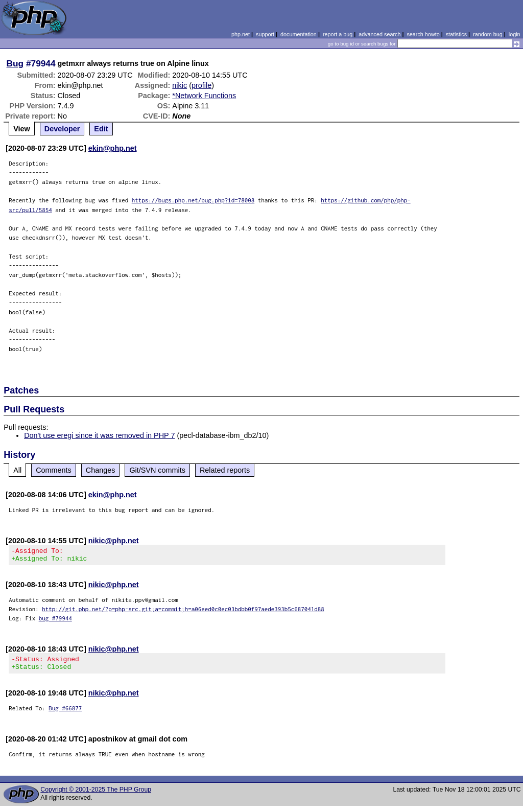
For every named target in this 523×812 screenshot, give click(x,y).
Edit (101, 129)
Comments (54, 470)
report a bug (338, 34)
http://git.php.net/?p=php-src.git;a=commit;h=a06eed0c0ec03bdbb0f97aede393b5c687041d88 (183, 612)
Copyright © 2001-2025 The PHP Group (96, 796)
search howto (423, 34)
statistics (456, 34)
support (265, 34)
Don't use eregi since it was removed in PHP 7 (99, 435)
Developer (62, 129)
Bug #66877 (65, 714)
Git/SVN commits (157, 470)
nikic (180, 85)
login (515, 34)
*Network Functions (204, 96)
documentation (299, 34)
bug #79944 (55, 621)
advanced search (379, 34)
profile (201, 85)
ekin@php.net (113, 148)
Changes (101, 470)
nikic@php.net (114, 541)
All (17, 470)
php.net (241, 34)
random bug (488, 34)
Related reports (225, 470)
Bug (15, 63)
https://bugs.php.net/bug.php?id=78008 (193, 200)
